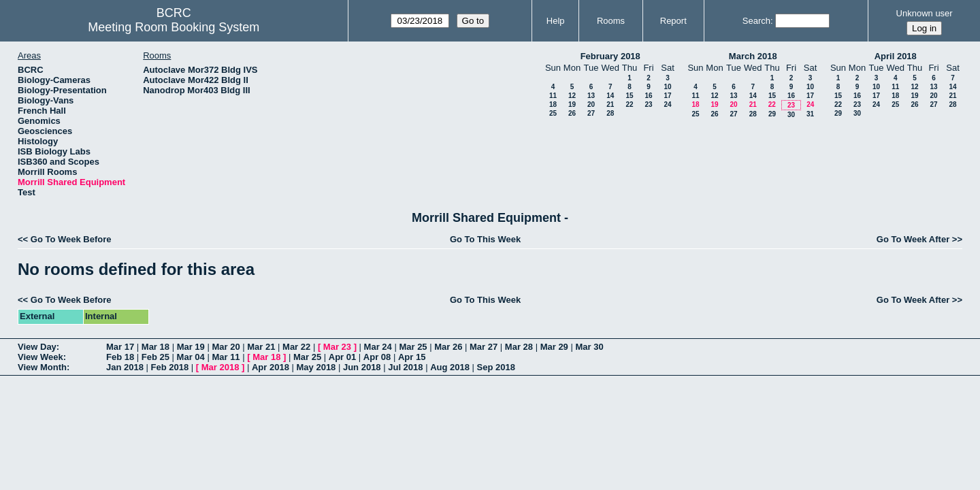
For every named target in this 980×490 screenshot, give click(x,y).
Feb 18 (120, 357)
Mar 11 (226, 357)
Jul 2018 (405, 367)
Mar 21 (261, 347)
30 (791, 115)
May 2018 (316, 367)
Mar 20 (226, 347)
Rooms (611, 21)
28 (610, 113)
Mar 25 (413, 347)
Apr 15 (412, 357)
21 (610, 104)
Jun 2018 (362, 367)
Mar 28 (519, 347)
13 (591, 96)
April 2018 (896, 56)
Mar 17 (120, 347)
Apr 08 (377, 357)
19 (572, 104)
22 (629, 104)
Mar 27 (484, 347)
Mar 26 (448, 347)
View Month (42, 367)
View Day (37, 347)
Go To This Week (485, 239)
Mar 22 (296, 347)
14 (610, 96)
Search (756, 21)
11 (553, 96)
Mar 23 (337, 347)
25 (553, 113)
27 (591, 113)
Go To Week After (913, 239)
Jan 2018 (125, 367)
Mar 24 (378, 347)
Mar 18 (156, 347)
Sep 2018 (496, 367)
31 (810, 114)
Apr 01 (342, 357)
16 (648, 96)
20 (591, 104)
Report (673, 21)
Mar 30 (589, 347)
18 (553, 104)
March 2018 (753, 56)
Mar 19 (191, 347)
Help (556, 21)
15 (629, 96)
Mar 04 (191, 357)
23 (648, 104)
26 (572, 113)
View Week (40, 357)
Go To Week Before (71, 239)
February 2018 (610, 56)
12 (572, 96)
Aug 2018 (450, 367)
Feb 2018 (170, 367)
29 (772, 114)
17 (667, 96)
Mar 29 (554, 347)
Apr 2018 (271, 367)
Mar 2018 (220, 367)
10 (667, 87)
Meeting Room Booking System (174, 27)
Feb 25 (156, 357)
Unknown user (925, 13)
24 (667, 104)
